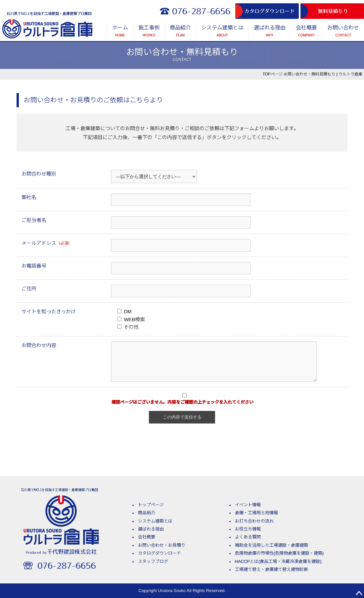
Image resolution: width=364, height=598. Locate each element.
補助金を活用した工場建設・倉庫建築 (272, 545)
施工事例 (149, 32)
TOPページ (272, 74)
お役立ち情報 (248, 529)
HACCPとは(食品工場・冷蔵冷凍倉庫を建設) (278, 561)
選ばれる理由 (270, 32)
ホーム (120, 32)
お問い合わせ (343, 32)
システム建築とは (222, 32)
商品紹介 (180, 32)
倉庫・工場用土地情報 (256, 513)
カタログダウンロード (159, 553)
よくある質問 (248, 537)
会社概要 (306, 32)
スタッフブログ (153, 561)
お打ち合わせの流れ (254, 521)
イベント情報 (248, 505)
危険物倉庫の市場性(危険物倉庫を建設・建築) (279, 553)
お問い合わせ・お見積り (162, 545)
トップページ (151, 505)
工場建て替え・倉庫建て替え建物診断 (272, 569)
